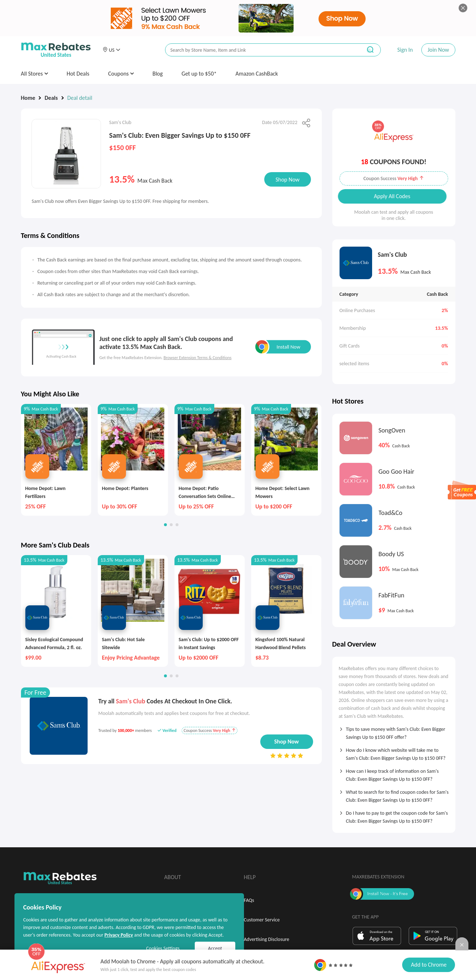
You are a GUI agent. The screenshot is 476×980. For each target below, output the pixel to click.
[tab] (394, 731)
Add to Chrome (429, 965)
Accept (215, 948)
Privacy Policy (119, 935)
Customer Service (262, 920)
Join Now (438, 50)
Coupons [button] (121, 74)
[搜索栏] (259, 50)
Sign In (405, 50)
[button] (111, 50)
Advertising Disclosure (267, 939)
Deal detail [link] (80, 98)
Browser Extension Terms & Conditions (198, 358)
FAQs (249, 900)
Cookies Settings (163, 948)
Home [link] (28, 98)
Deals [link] (51, 98)
